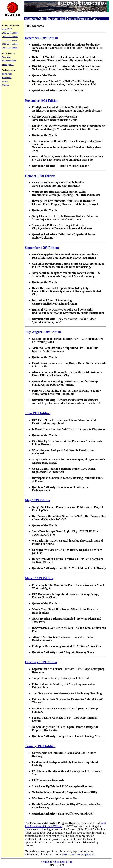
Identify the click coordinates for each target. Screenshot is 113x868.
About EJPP (7, 29)
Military (5, 81)
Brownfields (7, 78)
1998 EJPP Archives (10, 44)
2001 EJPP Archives (10, 33)
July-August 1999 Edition (43, 332)
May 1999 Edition (37, 500)
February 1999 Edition (41, 662)
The (27, 823)
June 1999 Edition (38, 413)
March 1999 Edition (39, 578)
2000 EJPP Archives (10, 37)
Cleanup (6, 85)
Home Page (7, 74)
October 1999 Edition (40, 176)
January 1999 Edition (40, 746)
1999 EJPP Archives (10, 40)
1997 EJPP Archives (10, 48)
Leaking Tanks (8, 65)
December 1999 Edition (41, 38)
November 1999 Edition (42, 101)
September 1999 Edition (42, 248)
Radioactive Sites (9, 61)
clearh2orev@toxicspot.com (78, 854)
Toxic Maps (7, 57)
